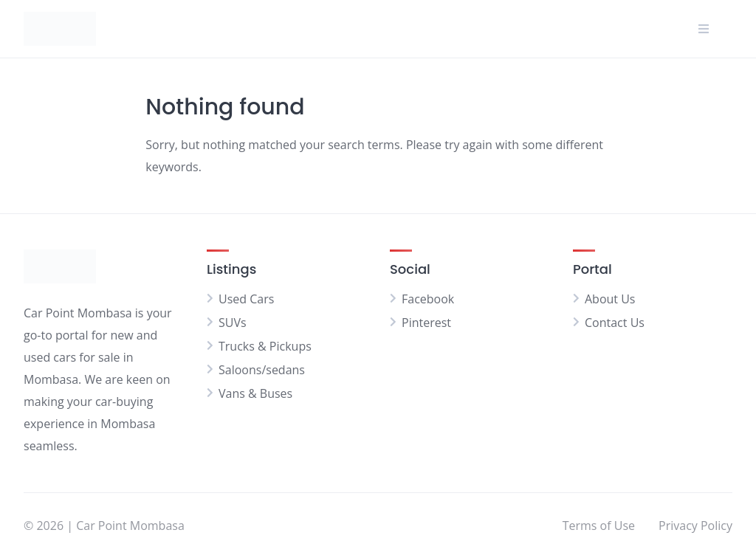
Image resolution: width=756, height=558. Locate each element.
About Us (610, 299)
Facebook (428, 299)
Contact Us (615, 323)
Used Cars (246, 299)
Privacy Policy (695, 526)
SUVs (233, 323)
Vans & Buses (255, 393)
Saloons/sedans (262, 370)
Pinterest (426, 323)
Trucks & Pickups (265, 346)
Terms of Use (599, 526)
